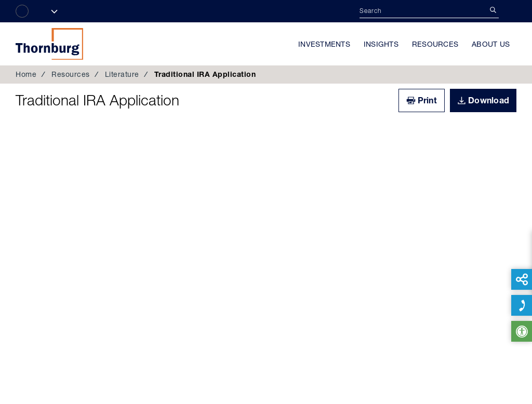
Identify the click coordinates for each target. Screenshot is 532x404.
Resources (435, 44)
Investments (324, 44)
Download (489, 100)
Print (427, 100)
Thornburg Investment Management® (49, 44)
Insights (381, 44)
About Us (491, 44)
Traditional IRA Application (97, 100)
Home (26, 74)
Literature (122, 74)
